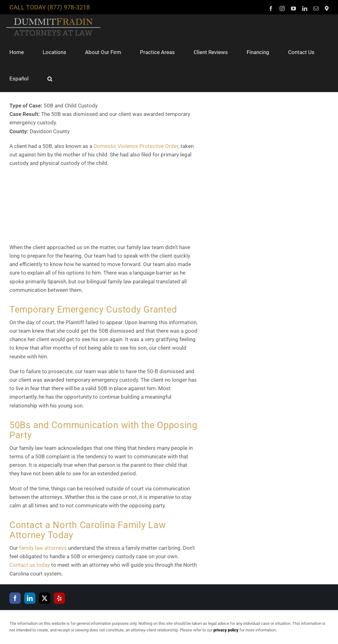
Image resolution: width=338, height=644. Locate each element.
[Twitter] (45, 598)
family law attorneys (43, 548)
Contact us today (30, 565)
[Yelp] (59, 598)
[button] (50, 79)
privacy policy (226, 630)
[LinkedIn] (30, 598)
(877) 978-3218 (69, 7)
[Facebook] (15, 598)
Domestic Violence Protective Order (136, 146)
